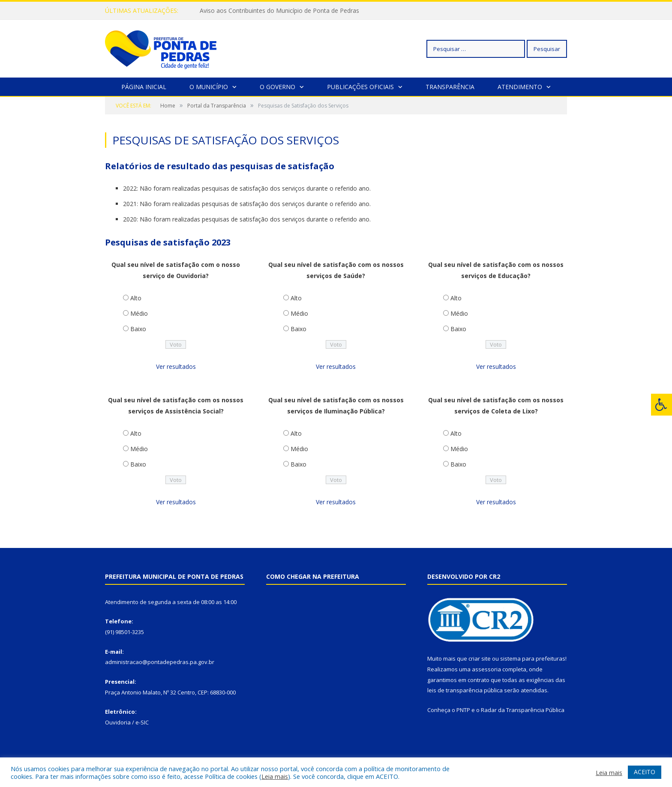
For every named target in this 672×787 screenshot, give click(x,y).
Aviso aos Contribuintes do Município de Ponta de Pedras (279, 11)
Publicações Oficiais (360, 87)
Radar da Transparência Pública (523, 710)
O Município (209, 87)
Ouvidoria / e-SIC (127, 722)
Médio (139, 313)
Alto (136, 298)
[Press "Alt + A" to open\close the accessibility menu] (661, 405)
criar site (480, 658)
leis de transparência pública (465, 690)
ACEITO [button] (645, 772)
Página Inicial (144, 87)
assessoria (486, 669)
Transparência (450, 87)
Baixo (138, 329)
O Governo (277, 87)
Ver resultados (176, 367)
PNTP (463, 710)
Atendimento (520, 87)
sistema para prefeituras (533, 658)
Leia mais (275, 776)
